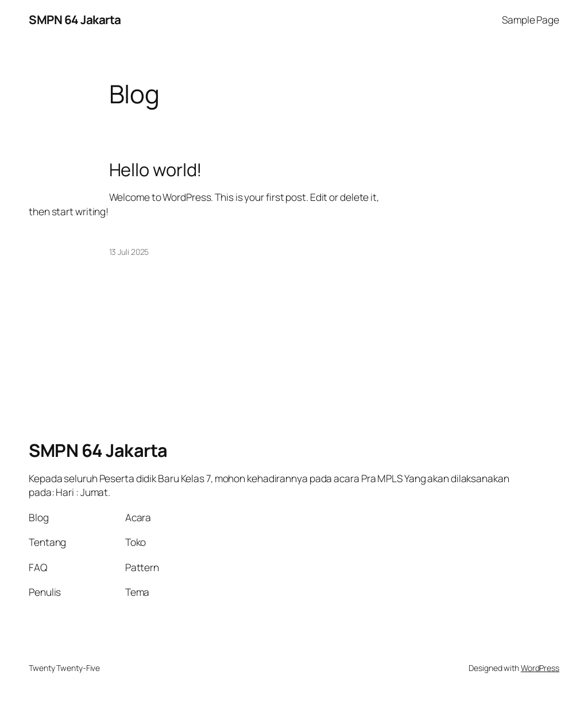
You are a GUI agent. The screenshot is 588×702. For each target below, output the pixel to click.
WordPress (540, 668)
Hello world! (156, 170)
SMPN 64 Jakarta (75, 20)
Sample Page (531, 20)
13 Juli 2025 (129, 252)
